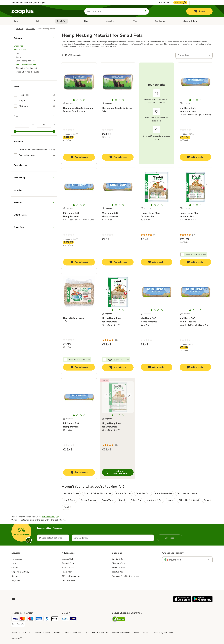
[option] (34, 95)
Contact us (164, 3)
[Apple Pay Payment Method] (55, 619)
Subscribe (170, 538)
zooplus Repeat (69, 580)
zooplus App (118, 572)
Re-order (180, 3)
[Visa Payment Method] (15, 619)
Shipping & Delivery (20, 572)
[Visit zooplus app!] (182, 601)
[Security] (118, 620)
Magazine (16, 580)
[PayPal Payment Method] (47, 619)
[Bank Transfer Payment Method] (18, 624)
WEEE (136, 633)
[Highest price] (44, 125)
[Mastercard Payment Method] (23, 619)
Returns (15, 576)
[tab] (74, 100)
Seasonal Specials (120, 568)
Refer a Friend (68, 568)
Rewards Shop (68, 563)
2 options (68, 103)
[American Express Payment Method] (39, 619)
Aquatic (110, 21)
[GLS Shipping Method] (73, 619)
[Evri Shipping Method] (65, 619)
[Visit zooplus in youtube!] (13, 599)
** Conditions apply (51, 517)
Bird (86, 21)
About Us (16, 633)
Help (14, 563)
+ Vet (134, 21)
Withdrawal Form (100, 633)
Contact (15, 568)
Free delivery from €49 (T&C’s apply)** (29, 2)
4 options (146, 208)
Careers (27, 633)
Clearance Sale (118, 563)
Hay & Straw (31, 29)
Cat (37, 21)
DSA (87, 633)
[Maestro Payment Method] (31, 619)
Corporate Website (42, 633)
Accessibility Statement (163, 633)
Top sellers (183, 55)
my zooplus (17, 559)
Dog (16, 21)
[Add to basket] (79, 157)
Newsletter (67, 572)
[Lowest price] (22, 125)
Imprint (57, 633)
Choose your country (173, 553)
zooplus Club (68, 559)
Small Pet (62, 21)
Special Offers (190, 21)
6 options (185, 103)
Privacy (146, 633)
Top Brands (160, 21)
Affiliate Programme (71, 576)
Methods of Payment (121, 633)
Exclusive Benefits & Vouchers (125, 576)
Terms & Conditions (72, 633)
